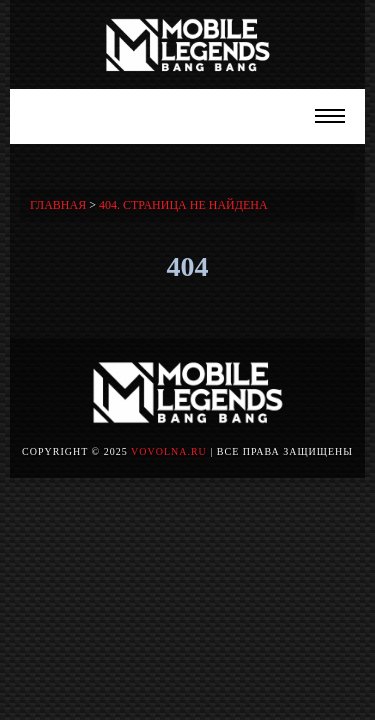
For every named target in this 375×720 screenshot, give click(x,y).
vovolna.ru (169, 451)
